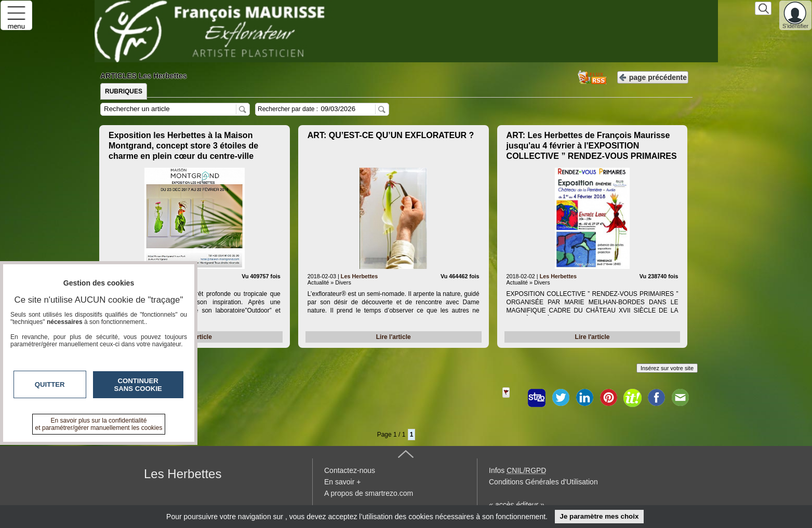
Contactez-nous (350, 470)
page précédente (653, 77)
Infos (517, 470)
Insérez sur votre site (667, 368)
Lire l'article (394, 337)
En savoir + (342, 482)
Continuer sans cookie (138, 385)
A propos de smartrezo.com (369, 493)
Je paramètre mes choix (599, 516)
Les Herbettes (359, 276)
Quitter (50, 384)
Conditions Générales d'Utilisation (543, 482)
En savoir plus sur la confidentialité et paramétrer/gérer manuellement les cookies (99, 424)
